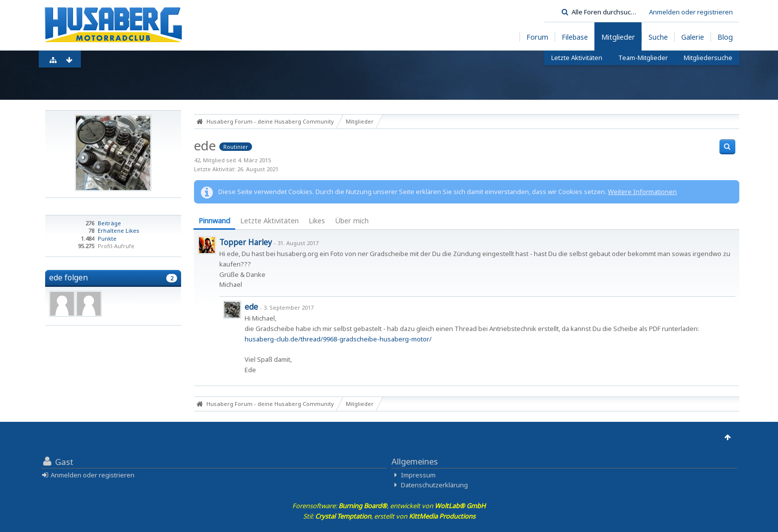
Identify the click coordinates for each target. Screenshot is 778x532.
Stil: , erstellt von (389, 516)
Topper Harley (246, 242)
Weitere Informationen (642, 192)
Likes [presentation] (317, 221)
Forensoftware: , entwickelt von (389, 506)
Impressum (418, 475)
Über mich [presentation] (352, 221)
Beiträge (109, 223)
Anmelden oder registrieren (691, 12)
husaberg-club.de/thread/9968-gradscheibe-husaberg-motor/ (338, 339)
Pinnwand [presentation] (214, 221)
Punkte (107, 238)
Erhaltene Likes (119, 231)
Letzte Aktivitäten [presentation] (269, 221)
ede (251, 307)
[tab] (214, 222)
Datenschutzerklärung (434, 485)
